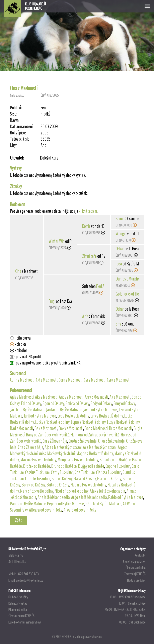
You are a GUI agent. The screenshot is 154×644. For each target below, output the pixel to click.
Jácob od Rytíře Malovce (27, 410)
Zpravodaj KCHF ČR (135, 574)
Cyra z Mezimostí (119, 380)
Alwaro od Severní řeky (80, 510)
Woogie (121, 234)
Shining (121, 219)
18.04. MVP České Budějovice (128, 597)
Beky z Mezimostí (71, 428)
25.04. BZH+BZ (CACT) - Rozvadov (125, 609)
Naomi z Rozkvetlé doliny (88, 485)
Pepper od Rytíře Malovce (66, 504)
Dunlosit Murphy (128, 279)
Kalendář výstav (18, 603)
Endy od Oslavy (101, 403)
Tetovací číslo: (20, 139)
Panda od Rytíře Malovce (28, 504)
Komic (86, 226)
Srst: (13, 114)
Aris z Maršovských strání (57, 454)
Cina (18, 271)
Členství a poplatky (134, 561)
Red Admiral (105, 286)
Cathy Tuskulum (62, 472)
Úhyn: (14, 145)
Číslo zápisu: (17, 95)
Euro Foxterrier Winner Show (25, 622)
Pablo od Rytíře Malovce (126, 497)
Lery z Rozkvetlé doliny (107, 416)
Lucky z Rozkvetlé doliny (52, 422)
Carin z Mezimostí (22, 380)
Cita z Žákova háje (31, 447)
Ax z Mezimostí (120, 397)
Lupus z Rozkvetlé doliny (88, 422)
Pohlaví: (16, 108)
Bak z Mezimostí (46, 428)
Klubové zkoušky (18, 597)
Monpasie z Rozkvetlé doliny (78, 460)
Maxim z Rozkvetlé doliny (38, 460)
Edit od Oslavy (31, 403)
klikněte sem (88, 211)
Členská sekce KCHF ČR (21, 616)
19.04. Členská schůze (132, 603)
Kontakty (140, 555)
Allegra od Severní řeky (46, 510)
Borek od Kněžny (33, 485)
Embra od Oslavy (78, 403)
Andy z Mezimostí (71, 397)
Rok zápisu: (18, 133)
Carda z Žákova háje (83, 441)
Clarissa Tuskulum (109, 472)
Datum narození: (22, 127)
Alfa (85, 316)
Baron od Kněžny (109, 479)
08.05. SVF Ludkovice (132, 622)
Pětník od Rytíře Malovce (103, 504)
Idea (119, 264)
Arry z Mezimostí (96, 397)
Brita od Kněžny (58, 485)
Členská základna (136, 568)
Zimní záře (89, 256)
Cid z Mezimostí (47, 380)
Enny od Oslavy (124, 403)
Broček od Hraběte (37, 466)
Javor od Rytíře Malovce (100, 410)
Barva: (15, 120)
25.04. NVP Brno (135, 616)
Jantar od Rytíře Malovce (64, 410)
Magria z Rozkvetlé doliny (95, 454)
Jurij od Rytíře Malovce (40, 416)
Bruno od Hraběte (64, 466)
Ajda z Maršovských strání (63, 447)
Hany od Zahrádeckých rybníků (48, 435)
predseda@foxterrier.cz (30, 580)
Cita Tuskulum (85, 472)
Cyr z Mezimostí (95, 380)
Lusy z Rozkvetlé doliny (123, 422)
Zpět (18, 520)
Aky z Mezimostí (46, 397)
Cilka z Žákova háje (111, 441)
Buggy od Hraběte (91, 466)
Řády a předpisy (136, 580)
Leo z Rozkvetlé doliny (73, 416)
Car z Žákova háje (55, 441)
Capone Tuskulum (118, 466)
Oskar (120, 249)
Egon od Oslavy (54, 403)
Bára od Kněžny (85, 479)
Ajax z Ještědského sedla (107, 491)
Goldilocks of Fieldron (131, 294)
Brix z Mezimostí (121, 428)
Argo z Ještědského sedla (89, 497)
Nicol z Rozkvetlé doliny (72, 491)
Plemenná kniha (18, 609)
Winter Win (57, 241)
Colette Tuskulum (38, 479)
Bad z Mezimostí (22, 428)
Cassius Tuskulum (37, 472)
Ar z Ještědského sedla (54, 497)
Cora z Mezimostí (71, 380)
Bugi (52, 301)
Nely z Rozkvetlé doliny (37, 491)
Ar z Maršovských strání (100, 447)
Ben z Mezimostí (96, 428)
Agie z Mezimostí (22, 397)
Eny (118, 324)
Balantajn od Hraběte (115, 460)
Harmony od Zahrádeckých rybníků (95, 435)
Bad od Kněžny (62, 479)
